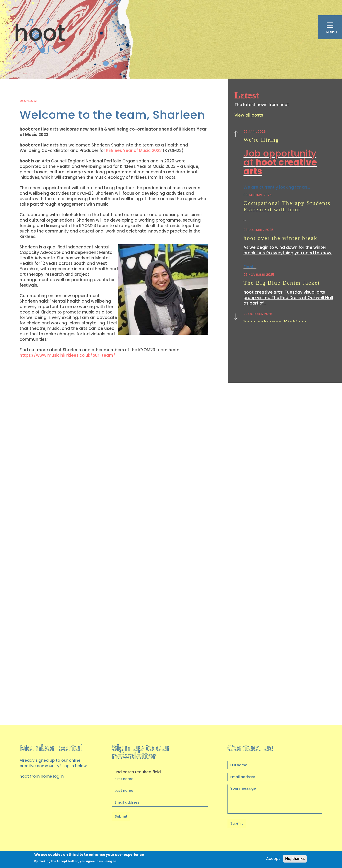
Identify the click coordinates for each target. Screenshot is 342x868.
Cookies (282, 849)
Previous (236, 135)
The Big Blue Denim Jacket (282, 285)
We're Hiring (262, 140)
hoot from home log (42, 635)
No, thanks (295, 859)
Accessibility (296, 849)
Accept (273, 859)
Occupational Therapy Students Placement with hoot (288, 208)
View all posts (249, 115)
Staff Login (313, 849)
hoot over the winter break (281, 239)
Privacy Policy (266, 849)
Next (236, 316)
